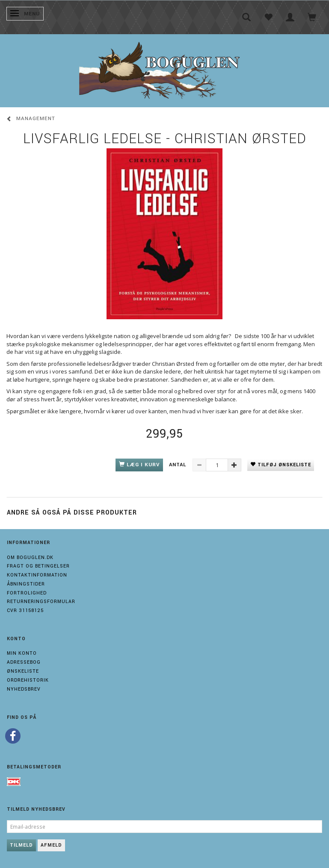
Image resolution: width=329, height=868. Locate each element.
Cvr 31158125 (25, 611)
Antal (179, 465)
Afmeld (51, 845)
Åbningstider (26, 584)
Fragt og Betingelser (38, 566)
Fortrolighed (27, 593)
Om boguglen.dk (30, 558)
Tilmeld (21, 845)
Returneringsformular (41, 602)
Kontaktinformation (37, 575)
